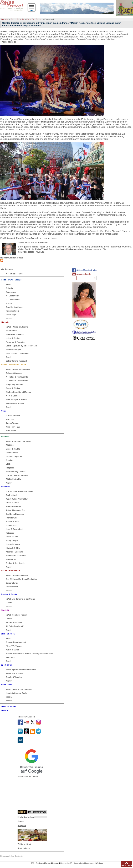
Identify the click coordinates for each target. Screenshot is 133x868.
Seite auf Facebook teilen (87, 270)
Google (21, 821)
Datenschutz (79, 863)
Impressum (90, 863)
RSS (33, 863)
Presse (48, 863)
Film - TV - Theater (34, 19)
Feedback (40, 863)
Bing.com (22, 826)
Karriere (55, 863)
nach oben (127, 866)
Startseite (4, 19)
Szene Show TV (17, 19)
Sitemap (64, 863)
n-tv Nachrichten (27, 817)
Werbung (100, 863)
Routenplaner (24, 848)
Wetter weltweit (24, 844)
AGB (70, 863)
